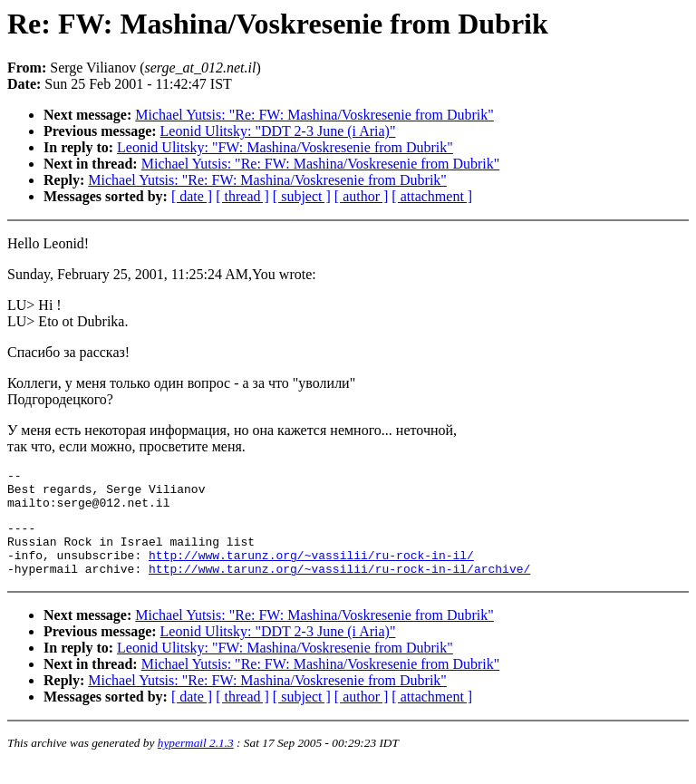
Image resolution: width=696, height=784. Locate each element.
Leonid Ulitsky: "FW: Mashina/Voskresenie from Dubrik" (285, 147)
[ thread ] (242, 196)
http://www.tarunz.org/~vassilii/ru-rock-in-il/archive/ (339, 587)
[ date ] (192, 196)
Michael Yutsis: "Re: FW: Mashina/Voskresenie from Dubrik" (314, 115)
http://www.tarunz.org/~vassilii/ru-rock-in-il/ (311, 571)
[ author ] (362, 196)
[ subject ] (302, 196)
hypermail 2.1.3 (196, 762)
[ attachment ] (432, 196)
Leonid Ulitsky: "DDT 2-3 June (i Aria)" (278, 131)
